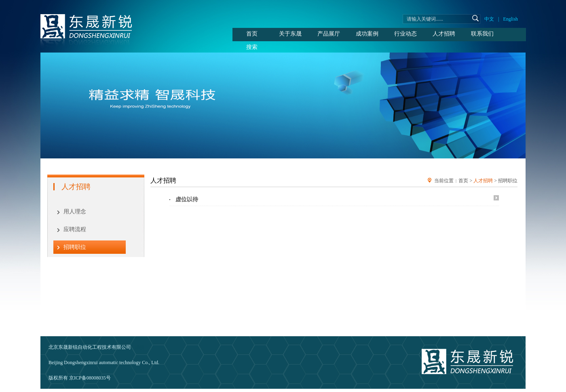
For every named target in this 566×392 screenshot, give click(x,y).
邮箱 (139, 347)
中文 (489, 19)
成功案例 (367, 34)
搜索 (252, 47)
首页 (252, 34)
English (510, 19)
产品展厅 (329, 34)
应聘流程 (75, 229)
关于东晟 (290, 34)
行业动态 (405, 34)
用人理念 (75, 212)
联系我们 (482, 34)
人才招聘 (444, 34)
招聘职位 (75, 247)
